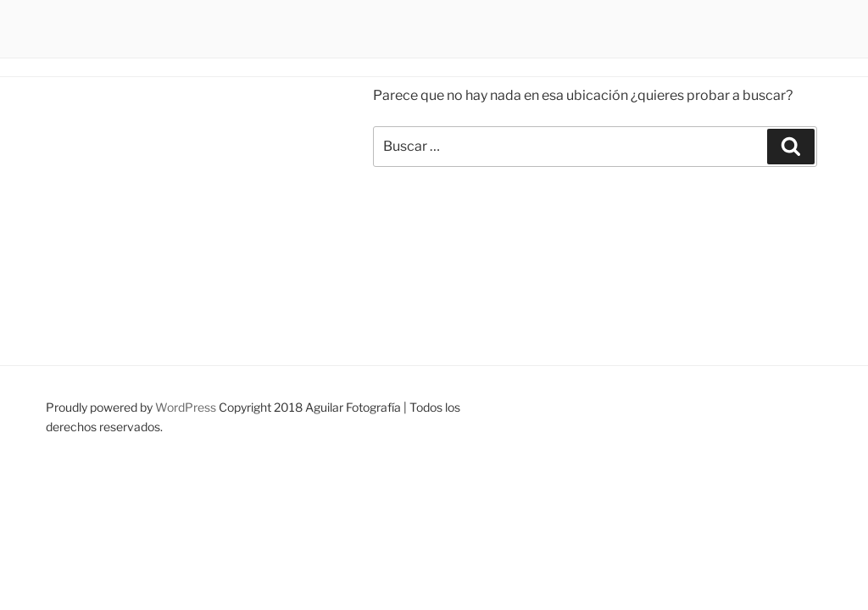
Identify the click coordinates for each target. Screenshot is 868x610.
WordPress (186, 407)
